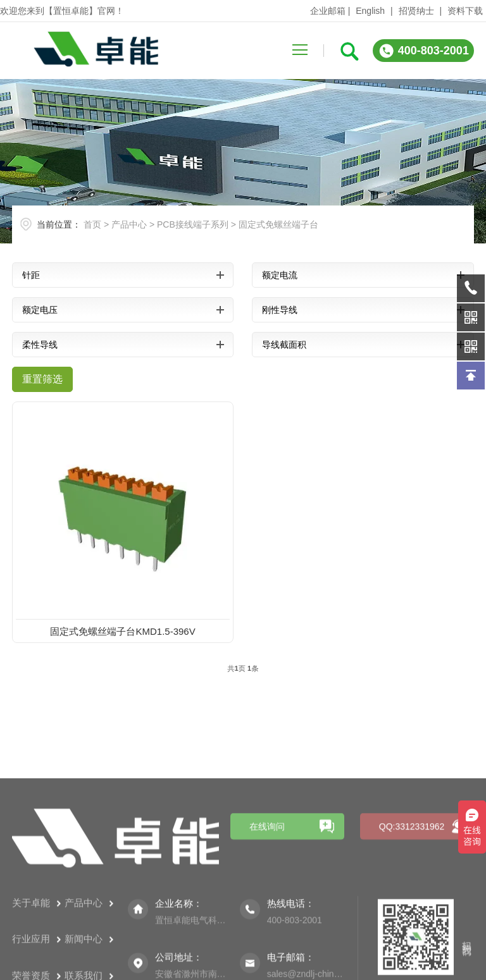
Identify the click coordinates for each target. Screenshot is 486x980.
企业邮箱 (328, 11)
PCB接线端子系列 (193, 224)
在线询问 (267, 891)
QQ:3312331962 (412, 891)
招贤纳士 (416, 11)
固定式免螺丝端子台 (278, 224)
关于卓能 (36, 967)
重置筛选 (42, 379)
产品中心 (129, 224)
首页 (92, 224)
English (370, 11)
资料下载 (465, 11)
